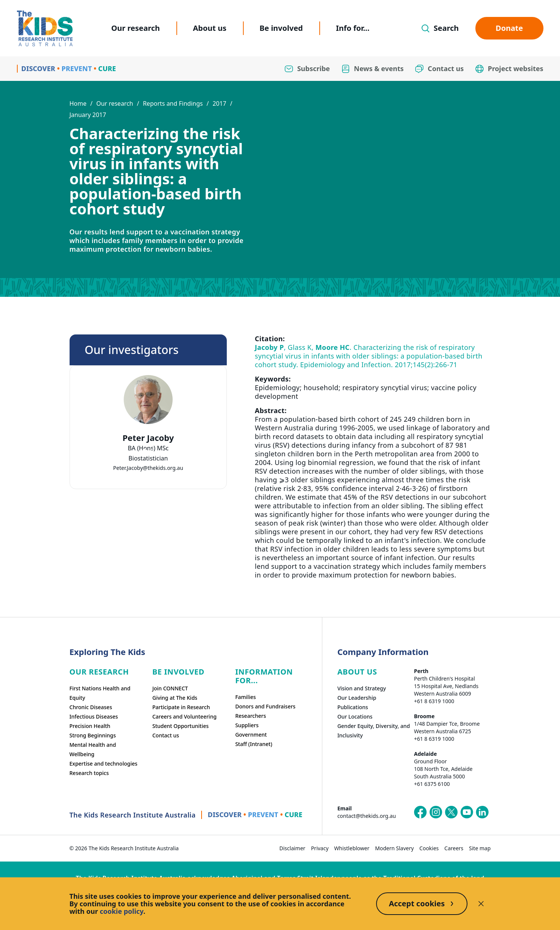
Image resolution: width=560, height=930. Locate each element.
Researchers (250, 716)
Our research (136, 28)
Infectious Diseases (94, 716)
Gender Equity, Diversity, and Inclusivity (374, 731)
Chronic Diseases (91, 707)
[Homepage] (45, 28)
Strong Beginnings (93, 735)
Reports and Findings (173, 103)
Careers (454, 848)
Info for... (353, 28)
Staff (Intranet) (253, 744)
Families (245, 697)
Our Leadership (357, 698)
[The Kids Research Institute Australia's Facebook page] (420, 812)
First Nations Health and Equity (100, 693)
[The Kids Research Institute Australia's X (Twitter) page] (451, 812)
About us (210, 28)
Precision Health (90, 726)
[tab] (144, 451)
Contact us (166, 735)
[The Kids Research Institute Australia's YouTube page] (467, 812)
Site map (480, 848)
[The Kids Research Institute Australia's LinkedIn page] (482, 812)
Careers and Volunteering (184, 716)
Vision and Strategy (362, 688)
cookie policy (121, 911)
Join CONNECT (170, 688)
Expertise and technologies (104, 764)
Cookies (429, 848)
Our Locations (355, 716)
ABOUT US (357, 672)
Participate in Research (181, 707)
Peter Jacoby (148, 438)
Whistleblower (352, 848)
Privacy (320, 848)
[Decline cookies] (481, 904)
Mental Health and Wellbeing (93, 749)
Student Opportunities (181, 726)
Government (251, 735)
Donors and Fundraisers (265, 706)
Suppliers (247, 725)
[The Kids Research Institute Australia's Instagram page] (436, 812)
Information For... (264, 676)
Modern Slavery (394, 848)
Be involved (281, 28)
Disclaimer (292, 848)
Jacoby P (269, 347)
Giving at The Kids (175, 698)
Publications (353, 707)
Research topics (89, 773)
